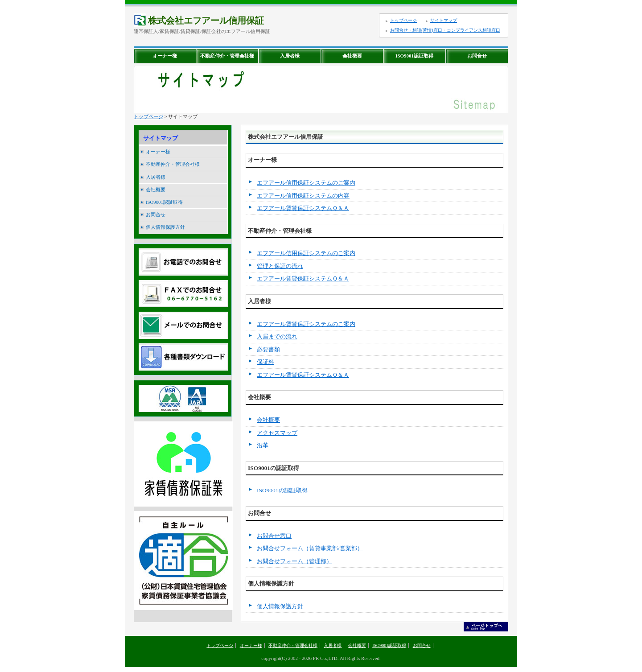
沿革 (263, 445)
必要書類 (268, 349)
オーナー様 (165, 56)
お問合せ (477, 56)
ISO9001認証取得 (414, 56)
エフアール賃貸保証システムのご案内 (306, 324)
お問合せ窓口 (274, 536)
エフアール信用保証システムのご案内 (306, 183)
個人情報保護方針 (165, 227)
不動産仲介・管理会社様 (227, 56)
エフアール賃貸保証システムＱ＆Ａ (303, 208)
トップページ (403, 20)
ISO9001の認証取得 (282, 490)
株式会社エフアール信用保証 (199, 21)
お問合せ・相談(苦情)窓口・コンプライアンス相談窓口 (445, 30)
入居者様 (290, 56)
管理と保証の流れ (280, 266)
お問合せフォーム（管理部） (294, 561)
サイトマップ (444, 20)
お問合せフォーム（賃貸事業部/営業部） (310, 548)
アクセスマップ (277, 433)
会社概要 (352, 56)
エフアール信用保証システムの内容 (303, 196)
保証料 (265, 362)
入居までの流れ (277, 336)
